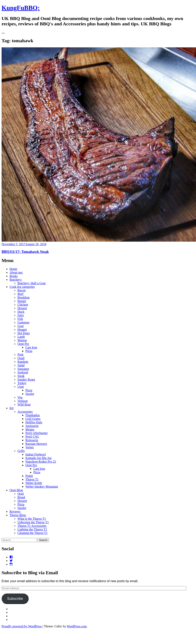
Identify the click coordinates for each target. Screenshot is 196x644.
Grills (21, 451)
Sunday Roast (26, 379)
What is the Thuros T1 (32, 519)
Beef (20, 294)
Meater (30, 429)
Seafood (23, 372)
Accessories (25, 412)
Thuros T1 (32, 479)
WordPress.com (77, 626)
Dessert (22, 308)
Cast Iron (31, 347)
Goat (21, 326)
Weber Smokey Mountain (42, 487)
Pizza (29, 351)
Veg (20, 397)
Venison (23, 401)
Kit (12, 408)
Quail (21, 358)
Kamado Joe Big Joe (38, 458)
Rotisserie (32, 440)
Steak (21, 376)
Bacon (22, 290)
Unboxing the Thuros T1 (33, 522)
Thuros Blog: (18, 515)
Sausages (23, 369)
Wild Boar (24, 404)
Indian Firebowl (36, 454)
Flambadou (33, 415)
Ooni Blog (16, 490)
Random (23, 362)
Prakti (29, 476)
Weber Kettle (34, 483)
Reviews (15, 511)
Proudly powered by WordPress (22, 626)
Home (13, 269)
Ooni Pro (23, 344)
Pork (20, 355)
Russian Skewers (36, 444)
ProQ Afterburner (37, 433)
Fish (20, 319)
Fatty (21, 315)
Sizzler (30, 394)
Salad (21, 365)
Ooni (21, 494)
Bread (21, 497)
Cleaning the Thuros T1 (33, 533)
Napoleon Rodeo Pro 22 (41, 462)
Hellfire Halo (34, 422)
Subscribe (15, 599)
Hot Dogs (24, 333)
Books (14, 276)
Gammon (23, 322)
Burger (22, 301)
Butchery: (16, 280)
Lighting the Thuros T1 (32, 529)
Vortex (30, 447)
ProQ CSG (32, 437)
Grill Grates (33, 419)
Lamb (21, 337)
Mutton (22, 340)
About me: (16, 272)
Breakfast (24, 297)
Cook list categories (22, 287)
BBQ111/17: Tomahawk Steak (25, 252)
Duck (21, 312)
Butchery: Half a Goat (32, 283)
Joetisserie (32, 426)
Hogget (22, 330)
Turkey (22, 383)
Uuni (21, 387)
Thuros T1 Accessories (32, 526)
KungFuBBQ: (21, 8)
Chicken (23, 305)
